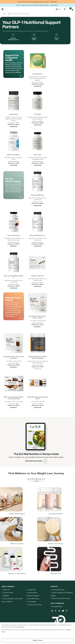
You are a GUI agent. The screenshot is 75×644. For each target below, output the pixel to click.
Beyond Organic (33, 596)
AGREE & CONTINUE (38, 641)
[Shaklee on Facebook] (56, 611)
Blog (57, 606)
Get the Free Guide (36, 461)
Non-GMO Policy (33, 599)
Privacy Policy (20, 627)
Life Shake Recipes (50, 501)
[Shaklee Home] (10, 9)
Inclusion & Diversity (35, 605)
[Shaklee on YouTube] (63, 611)
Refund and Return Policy (61, 598)
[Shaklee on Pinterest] (67, 611)
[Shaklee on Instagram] (52, 611)
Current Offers (8, 593)
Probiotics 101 (49, 561)
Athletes (6, 596)
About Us (6, 590)
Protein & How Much (50, 531)
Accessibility (32, 602)
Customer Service (58, 590)
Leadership (32, 590)
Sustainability (32, 593)
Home (4, 14)
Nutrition (10, 14)
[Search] (65, 9)
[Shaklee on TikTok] (59, 610)
